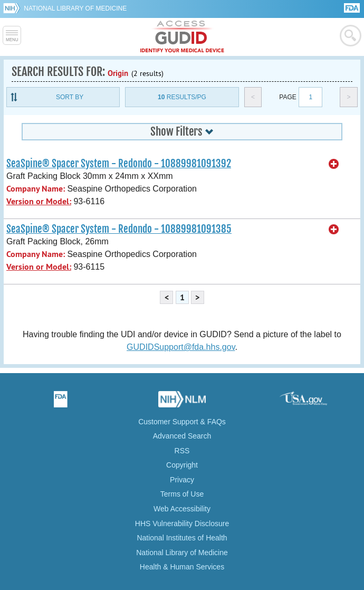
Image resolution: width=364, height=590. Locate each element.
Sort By (70, 97)
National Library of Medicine (75, 8)
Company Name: (36, 189)
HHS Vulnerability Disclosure (182, 524)
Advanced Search (182, 436)
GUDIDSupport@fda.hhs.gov (181, 347)
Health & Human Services (182, 567)
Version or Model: (39, 201)
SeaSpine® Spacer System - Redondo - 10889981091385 (119, 229)
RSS (182, 451)
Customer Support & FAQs (182, 422)
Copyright (182, 465)
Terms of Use (182, 494)
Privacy (182, 480)
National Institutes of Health (182, 538)
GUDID (182, 37)
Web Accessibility (182, 509)
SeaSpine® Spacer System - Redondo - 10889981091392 (119, 164)
